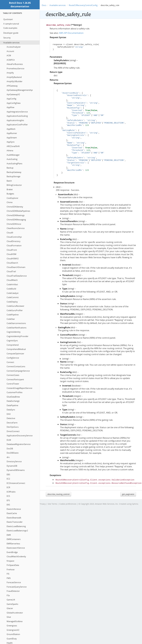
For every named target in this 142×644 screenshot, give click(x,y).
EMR (9, 535)
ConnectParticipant (15, 379)
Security (7, 38)
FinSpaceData (13, 565)
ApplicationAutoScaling (17, 116)
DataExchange (13, 401)
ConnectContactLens (16, 366)
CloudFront (12, 250)
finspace (10, 561)
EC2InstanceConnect (16, 483)
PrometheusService (15, 68)
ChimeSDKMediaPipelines (18, 211)
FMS (9, 578)
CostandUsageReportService (19, 388)
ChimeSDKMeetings (16, 215)
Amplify (10, 73)
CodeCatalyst (13, 293)
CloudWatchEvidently (16, 556)
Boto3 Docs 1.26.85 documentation (20, 5)
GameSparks (12, 604)
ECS (8, 496)
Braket (10, 189)
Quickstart (8, 19)
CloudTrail (11, 271)
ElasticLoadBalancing (16, 526)
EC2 (8, 479)
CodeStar (11, 319)
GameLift (11, 600)
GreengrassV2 (13, 630)
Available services (11, 43)
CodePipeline (13, 315)
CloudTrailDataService (17, 276)
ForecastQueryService (17, 587)
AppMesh (11, 129)
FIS (8, 574)
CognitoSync (12, 340)
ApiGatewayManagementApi (20, 90)
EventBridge (12, 552)
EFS (8, 500)
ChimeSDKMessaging (16, 220)
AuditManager (13, 155)
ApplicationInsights (15, 120)
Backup (10, 168)
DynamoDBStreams (16, 470)
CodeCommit (13, 297)
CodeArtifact (12, 284)
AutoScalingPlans (14, 163)
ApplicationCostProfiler (17, 125)
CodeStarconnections (16, 323)
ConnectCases (13, 375)
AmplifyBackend (14, 77)
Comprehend (13, 345)
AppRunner (12, 133)
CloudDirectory (14, 241)
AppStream (12, 138)
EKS (8, 505)
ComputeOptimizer (15, 353)
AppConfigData (14, 103)
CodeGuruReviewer (15, 306)
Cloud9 (10, 233)
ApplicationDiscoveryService (20, 435)
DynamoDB (12, 466)
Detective (11, 418)
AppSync (11, 142)
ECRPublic (11, 492)
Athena (10, 150)
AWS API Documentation (71, 33)
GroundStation (13, 634)
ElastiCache (12, 513)
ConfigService (13, 358)
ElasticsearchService (16, 548)
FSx (8, 595)
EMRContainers (14, 539)
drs (8, 457)
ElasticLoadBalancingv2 (17, 531)
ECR (8, 487)
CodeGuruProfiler (15, 310)
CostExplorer (12, 198)
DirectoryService (14, 461)
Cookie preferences (68, 503)
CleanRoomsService (16, 228)
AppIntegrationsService (17, 112)
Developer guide (11, 33)
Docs (44, 5)
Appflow (10, 107)
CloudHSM (11, 254)
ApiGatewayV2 (13, 94)
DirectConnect (13, 431)
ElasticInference (14, 509)
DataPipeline (12, 405)
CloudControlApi (14, 237)
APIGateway (12, 86)
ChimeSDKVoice (14, 224)
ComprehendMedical (16, 349)
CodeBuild (11, 289)
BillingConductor (14, 185)
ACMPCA (11, 60)
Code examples (10, 28)
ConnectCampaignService (18, 371)
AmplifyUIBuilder (15, 81)
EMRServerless (13, 544)
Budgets (10, 194)
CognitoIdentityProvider (18, 336)
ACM (9, 55)
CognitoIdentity (14, 332)
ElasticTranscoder (15, 522)
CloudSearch (12, 263)
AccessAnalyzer (14, 47)
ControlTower (13, 384)
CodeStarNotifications (17, 328)
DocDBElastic (13, 453)
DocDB (10, 449)
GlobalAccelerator (15, 613)
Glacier (10, 608)
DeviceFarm (12, 423)
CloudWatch (12, 280)
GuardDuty (12, 639)
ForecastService (14, 582)
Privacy (42, 503)
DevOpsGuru (13, 427)
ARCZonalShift (13, 146)
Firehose (11, 569)
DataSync (11, 410)
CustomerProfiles (15, 392)
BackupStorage (13, 176)
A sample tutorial (11, 24)
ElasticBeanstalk (14, 518)
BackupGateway (14, 172)
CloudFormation (14, 245)
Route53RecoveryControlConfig (83, 5)
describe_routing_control (58, 493)
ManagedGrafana (15, 621)
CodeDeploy (12, 302)
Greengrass (12, 626)
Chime (10, 202)
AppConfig (11, 99)
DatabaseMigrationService (19, 444)
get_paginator (128, 493)
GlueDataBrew (13, 397)
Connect (10, 362)
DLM (9, 440)
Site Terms (52, 503)
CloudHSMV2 (13, 258)
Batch (9, 181)
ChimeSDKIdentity (15, 207)
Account (10, 51)
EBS (8, 474)
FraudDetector (13, 591)
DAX (9, 414)
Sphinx (135, 503)
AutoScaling (12, 159)
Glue (9, 617)
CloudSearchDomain (16, 267)
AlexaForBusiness (15, 64)
